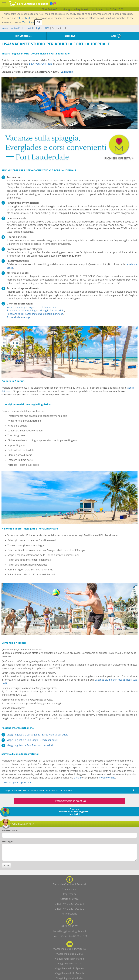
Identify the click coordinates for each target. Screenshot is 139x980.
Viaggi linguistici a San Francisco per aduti (30, 745)
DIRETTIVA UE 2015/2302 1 (69, 904)
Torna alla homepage (18, 317)
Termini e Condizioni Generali (69, 884)
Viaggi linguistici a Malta (70, 954)
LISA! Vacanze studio (41, 64)
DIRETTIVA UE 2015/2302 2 (69, 909)
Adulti (31, 28)
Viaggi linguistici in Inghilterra (69, 949)
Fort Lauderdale (23, 36)
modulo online (107, 778)
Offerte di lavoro (69, 899)
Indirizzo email (10, 831)
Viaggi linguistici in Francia (69, 973)
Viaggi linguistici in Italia (69, 978)
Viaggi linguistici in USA (69, 963)
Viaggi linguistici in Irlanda (69, 959)
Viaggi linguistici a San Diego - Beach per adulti (32, 740)
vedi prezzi (67, 72)
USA (47, 28)
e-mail (77, 778)
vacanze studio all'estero (14, 28)
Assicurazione (69, 914)
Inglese (40, 28)
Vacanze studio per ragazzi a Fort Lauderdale (32, 307)
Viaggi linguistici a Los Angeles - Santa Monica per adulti (38, 735)
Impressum (69, 894)
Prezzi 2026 (70, 36)
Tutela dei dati (69, 889)
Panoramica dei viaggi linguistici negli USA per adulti (35, 310)
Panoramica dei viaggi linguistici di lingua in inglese (35, 314)
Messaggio (8, 842)
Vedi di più (28, 22)
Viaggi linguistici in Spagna (70, 968)
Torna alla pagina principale (17, 783)
